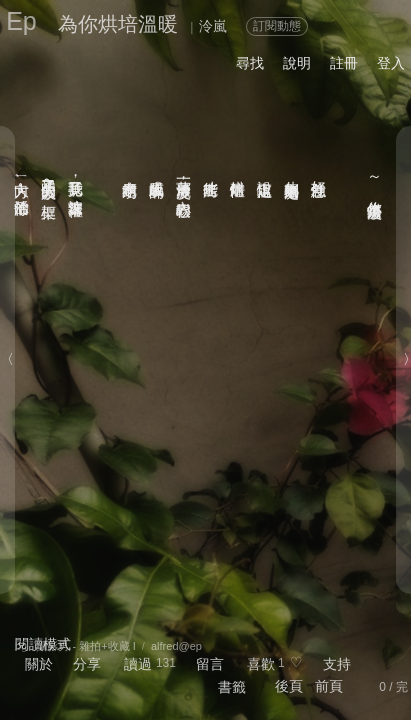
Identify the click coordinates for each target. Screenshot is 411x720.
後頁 (289, 686)
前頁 (329, 686)
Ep (21, 21)
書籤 (232, 687)
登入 (391, 63)
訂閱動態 (277, 26)
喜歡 (261, 664)
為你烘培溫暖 (118, 24)
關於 (39, 664)
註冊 (344, 63)
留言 (210, 664)
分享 (87, 664)
